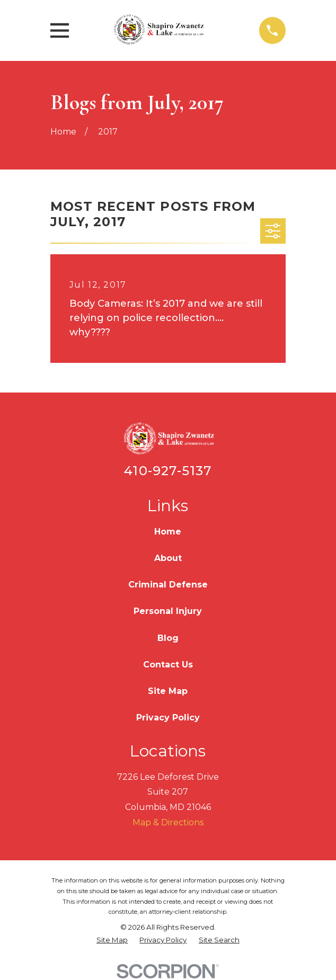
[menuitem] (112, 940)
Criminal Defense (168, 585)
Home (168, 532)
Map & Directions (168, 822)
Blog (168, 638)
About (168, 558)
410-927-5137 (168, 471)
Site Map (168, 691)
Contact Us (168, 665)
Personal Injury (168, 611)
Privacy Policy (168, 718)
